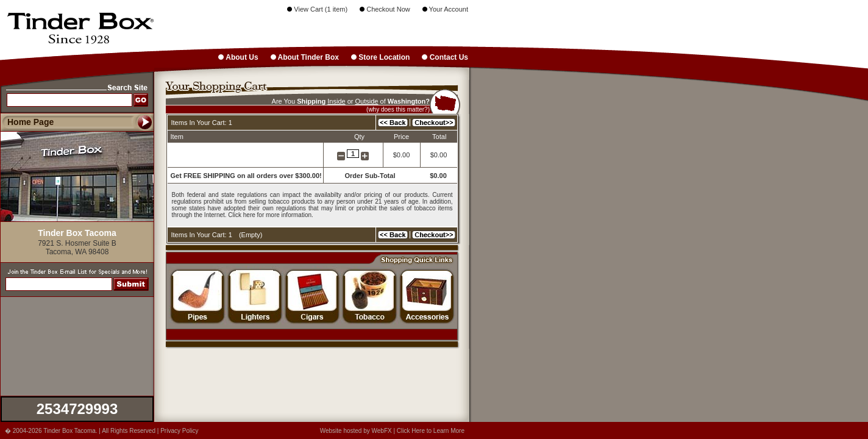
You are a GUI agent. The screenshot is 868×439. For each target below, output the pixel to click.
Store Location (380, 57)
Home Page (30, 122)
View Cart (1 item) (317, 9)
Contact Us (445, 57)
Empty (251, 235)
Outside (367, 101)
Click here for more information (270, 215)
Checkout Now (385, 9)
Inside (336, 101)
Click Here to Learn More (431, 431)
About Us (238, 57)
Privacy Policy (179, 431)
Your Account (445, 9)
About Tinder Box (305, 57)
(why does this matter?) (398, 109)
